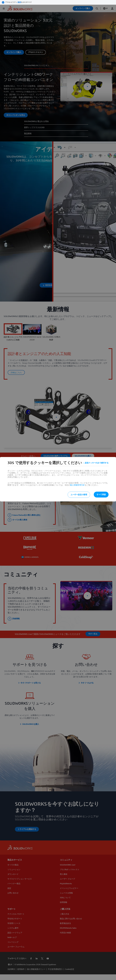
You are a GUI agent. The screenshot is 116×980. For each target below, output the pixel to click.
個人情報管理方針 (77, 485)
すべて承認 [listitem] (101, 495)
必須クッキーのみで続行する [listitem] (97, 463)
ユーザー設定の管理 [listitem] (79, 495)
